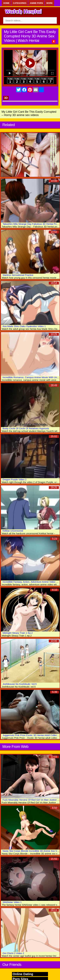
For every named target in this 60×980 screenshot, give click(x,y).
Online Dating (23, 974)
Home (6, 3)
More (49, 3)
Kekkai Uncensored (13, 531)
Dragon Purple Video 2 (15, 479)
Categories (20, 3)
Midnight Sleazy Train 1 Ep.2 (18, 633)
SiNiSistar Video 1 (12, 902)
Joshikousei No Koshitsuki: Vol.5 (20, 684)
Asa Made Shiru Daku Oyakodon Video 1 (24, 326)
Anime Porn (36, 3)
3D (6, 98)
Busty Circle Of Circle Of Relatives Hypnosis (26, 428)
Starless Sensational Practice (18, 275)
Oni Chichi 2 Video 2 (13, 953)
